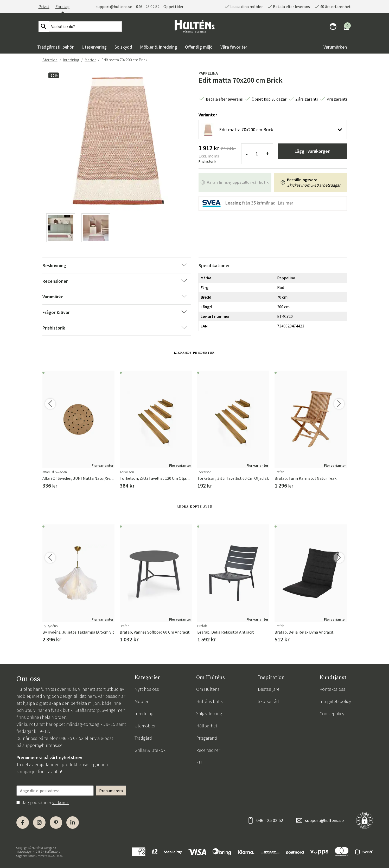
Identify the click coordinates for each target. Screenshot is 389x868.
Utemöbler (145, 726)
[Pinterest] (56, 823)
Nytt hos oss (147, 689)
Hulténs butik (209, 701)
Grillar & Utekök (150, 750)
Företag (63, 6)
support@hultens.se (114, 6)
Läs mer (285, 203)
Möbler (141, 701)
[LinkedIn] (73, 823)
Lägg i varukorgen (313, 151)
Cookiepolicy (332, 714)
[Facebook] (23, 823)
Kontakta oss (332, 689)
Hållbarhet (207, 726)
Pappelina (208, 73)
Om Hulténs (208, 689)
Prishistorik (207, 161)
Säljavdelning (209, 714)
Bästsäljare (269, 689)
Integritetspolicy (335, 701)
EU (199, 762)
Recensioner (208, 750)
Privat (44, 6)
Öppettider (173, 6)
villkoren (61, 802)
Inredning (71, 60)
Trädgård (143, 738)
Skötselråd (268, 701)
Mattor (90, 60)
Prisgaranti (206, 738)
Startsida (50, 60)
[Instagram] (39, 823)
